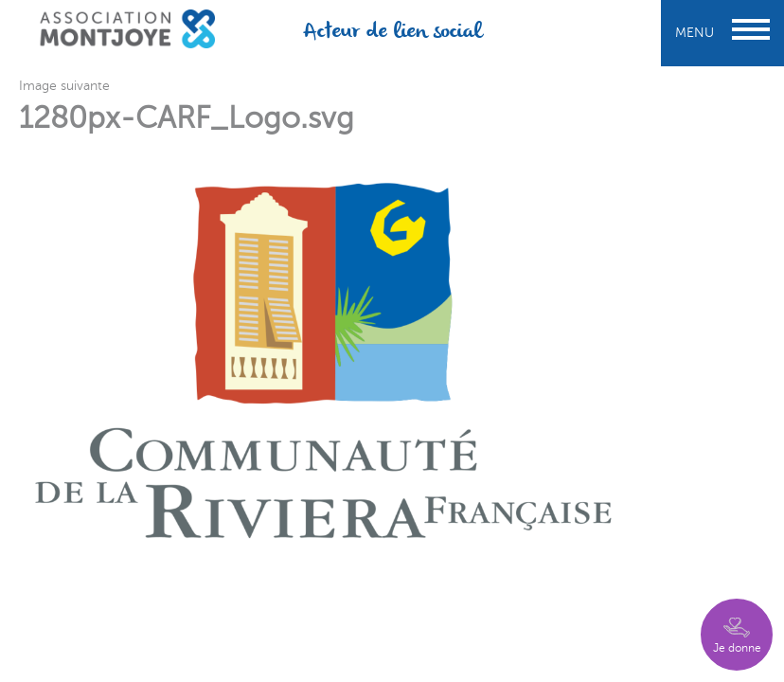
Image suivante (64, 86)
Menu (722, 33)
